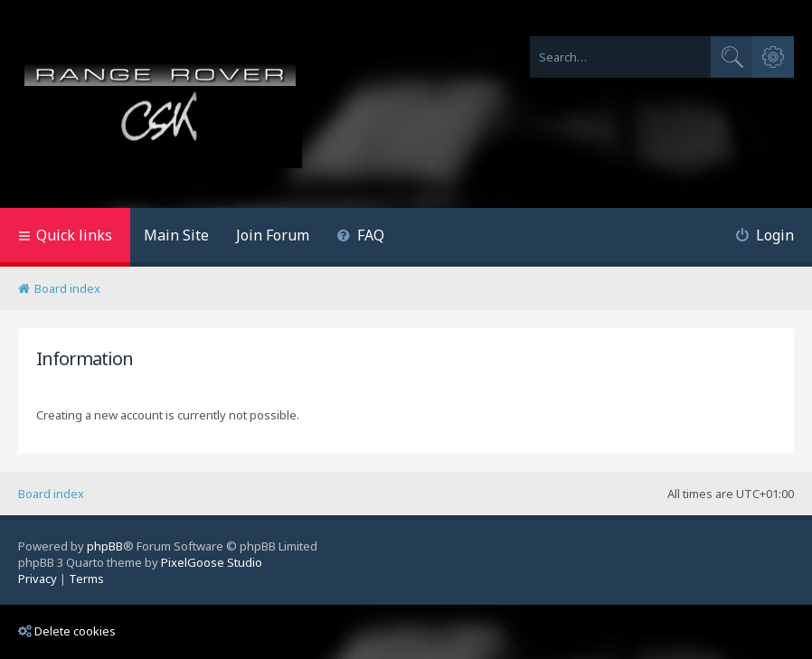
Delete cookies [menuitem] (67, 631)
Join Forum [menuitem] (273, 235)
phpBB (105, 546)
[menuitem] (360, 237)
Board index (51, 494)
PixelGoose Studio (212, 562)
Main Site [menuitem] (176, 235)
